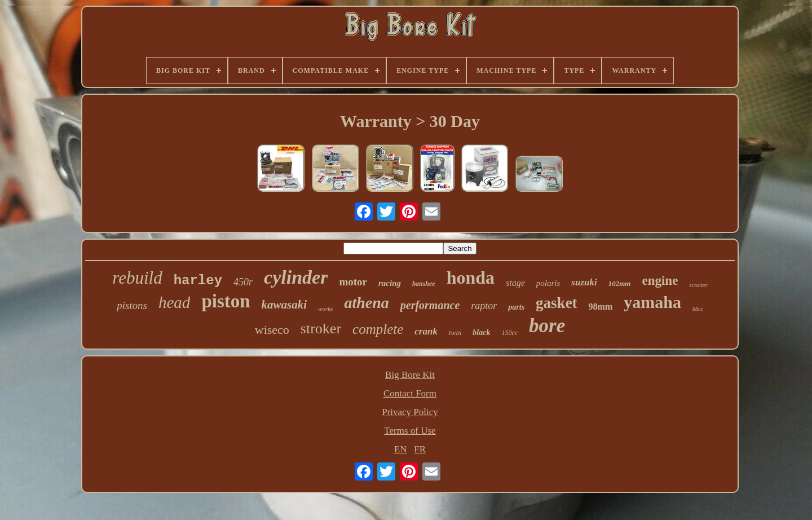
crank (426, 331)
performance (430, 305)
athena (366, 303)
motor (353, 282)
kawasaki (284, 305)
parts (516, 307)
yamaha (652, 302)
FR (420, 449)
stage (515, 283)
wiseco (272, 330)
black (481, 332)
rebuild (137, 278)
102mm (620, 283)
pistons (132, 305)
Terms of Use (410, 431)
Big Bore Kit (410, 375)
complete (378, 329)
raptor (484, 306)
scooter (698, 285)
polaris (548, 283)
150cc (509, 333)
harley (198, 281)
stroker (321, 329)
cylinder (296, 277)
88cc (698, 309)
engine (660, 281)
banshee (424, 284)
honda (471, 277)
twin (455, 332)
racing (390, 283)
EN (401, 449)
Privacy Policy (410, 412)
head (174, 302)
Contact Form (410, 393)
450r (243, 282)
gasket (557, 303)
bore (547, 326)
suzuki (584, 282)
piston (226, 301)
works (325, 309)
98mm (601, 307)
